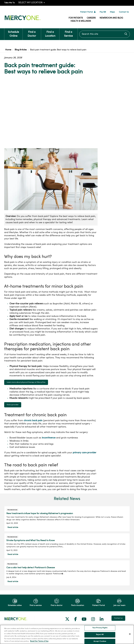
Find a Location (50, 33)
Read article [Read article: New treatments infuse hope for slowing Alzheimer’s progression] (67, 519)
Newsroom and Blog (111, 18)
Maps (112, 12)
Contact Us (124, 12)
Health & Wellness (81, 21)
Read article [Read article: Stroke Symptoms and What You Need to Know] (67, 546)
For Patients (76, 18)
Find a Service (69, 33)
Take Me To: (10, 3)
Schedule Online (13, 33)
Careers (91, 18)
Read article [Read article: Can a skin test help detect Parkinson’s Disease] (67, 573)
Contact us (118, 618)
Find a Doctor (32, 33)
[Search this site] (105, 34)
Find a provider (13, 405)
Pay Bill (103, 12)
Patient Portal (86, 12)
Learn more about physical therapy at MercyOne (26, 382)
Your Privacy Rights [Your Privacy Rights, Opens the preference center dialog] (100, 639)
